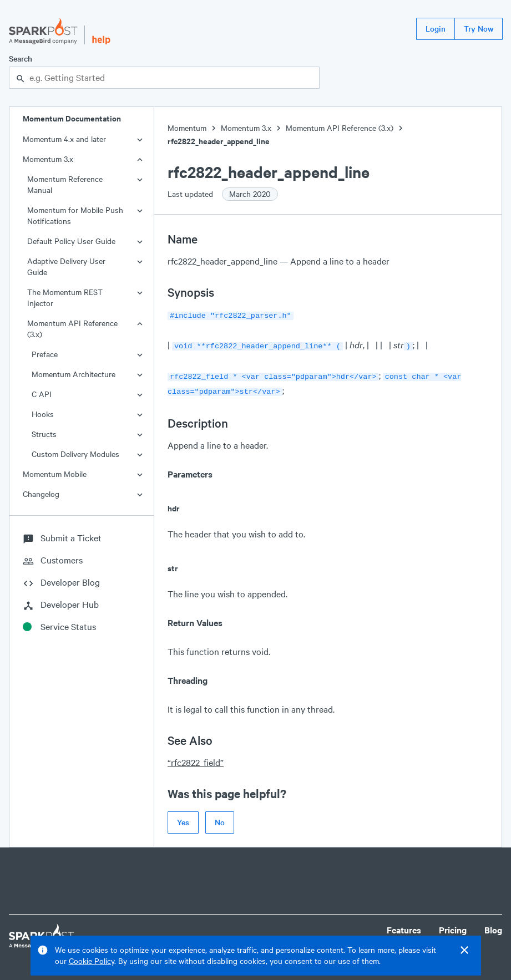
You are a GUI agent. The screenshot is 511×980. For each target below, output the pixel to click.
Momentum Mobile (55, 474)
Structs (44, 434)
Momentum (187, 128)
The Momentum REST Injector (65, 298)
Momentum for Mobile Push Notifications (75, 215)
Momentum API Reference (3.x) (72, 329)
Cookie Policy (92, 961)
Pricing (453, 925)
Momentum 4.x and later (64, 139)
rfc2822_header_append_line (219, 141)
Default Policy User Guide (71, 241)
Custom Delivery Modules (75, 454)
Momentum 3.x (48, 159)
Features (404, 925)
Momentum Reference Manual (65, 184)
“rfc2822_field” (196, 758)
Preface (45, 354)
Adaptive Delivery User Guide (66, 266)
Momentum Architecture (74, 374)
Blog (493, 925)
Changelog (41, 494)
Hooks (43, 414)
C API (42, 394)
